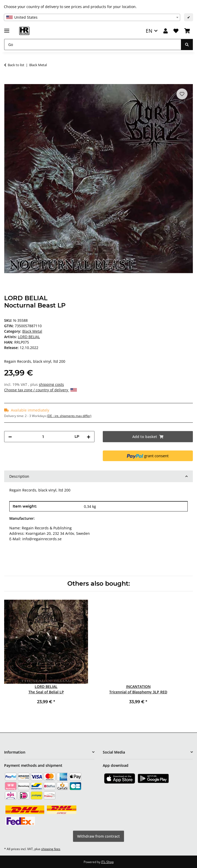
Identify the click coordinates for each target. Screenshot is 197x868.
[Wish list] (176, 31)
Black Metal (32, 331)
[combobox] (92, 17)
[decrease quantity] (10, 437)
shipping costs (51, 384)
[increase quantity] (89, 437)
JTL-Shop (107, 862)
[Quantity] (43, 437)
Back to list (16, 65)
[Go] (93, 45)
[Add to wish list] (182, 94)
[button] (166, 31)
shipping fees (51, 849)
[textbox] (92, 17)
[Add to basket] (8, 81)
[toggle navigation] (7, 28)
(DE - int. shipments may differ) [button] (69, 416)
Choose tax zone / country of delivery (41, 390)
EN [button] (149, 31)
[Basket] (187, 31)
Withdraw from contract (98, 836)
